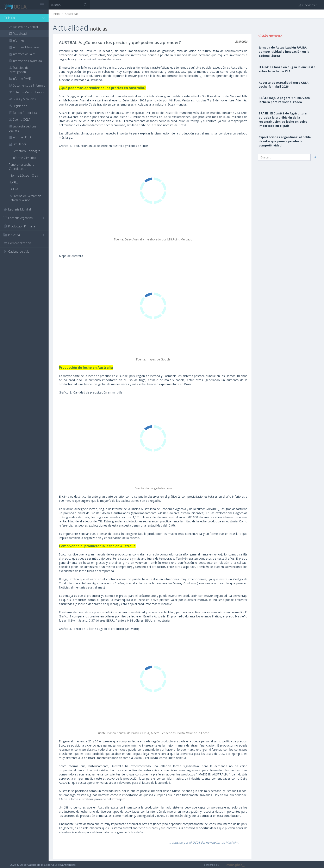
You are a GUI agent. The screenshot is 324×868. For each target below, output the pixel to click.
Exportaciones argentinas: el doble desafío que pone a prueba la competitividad (285, 141)
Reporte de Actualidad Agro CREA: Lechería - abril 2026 (284, 85)
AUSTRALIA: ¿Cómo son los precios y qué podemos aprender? (120, 42)
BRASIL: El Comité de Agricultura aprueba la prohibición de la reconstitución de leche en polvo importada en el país (283, 119)
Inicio (56, 14)
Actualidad (72, 14)
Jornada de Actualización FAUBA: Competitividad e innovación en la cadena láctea (284, 52)
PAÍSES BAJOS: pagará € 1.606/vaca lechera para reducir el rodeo (284, 100)
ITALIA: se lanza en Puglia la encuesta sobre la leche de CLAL (287, 69)
